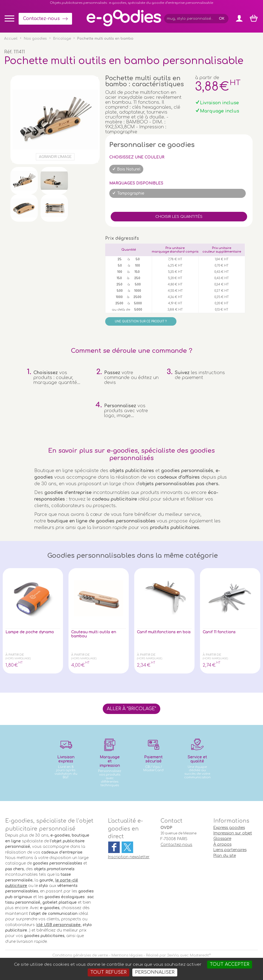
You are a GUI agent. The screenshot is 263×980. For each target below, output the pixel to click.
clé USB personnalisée (59, 925)
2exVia (173, 955)
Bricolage (62, 39)
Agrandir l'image (55, 157)
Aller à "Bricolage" (131, 709)
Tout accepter (230, 964)
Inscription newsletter (129, 857)
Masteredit (199, 955)
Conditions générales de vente (80, 955)
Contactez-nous (41, 19)
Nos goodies (35, 39)
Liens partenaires (230, 850)
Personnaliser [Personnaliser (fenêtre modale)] (155, 972)
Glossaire (222, 839)
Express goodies (229, 828)
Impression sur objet (233, 833)
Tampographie (131, 193)
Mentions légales (127, 955)
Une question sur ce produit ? (141, 321)
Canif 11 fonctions (222, 632)
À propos (222, 844)
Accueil (11, 39)
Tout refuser (108, 972)
